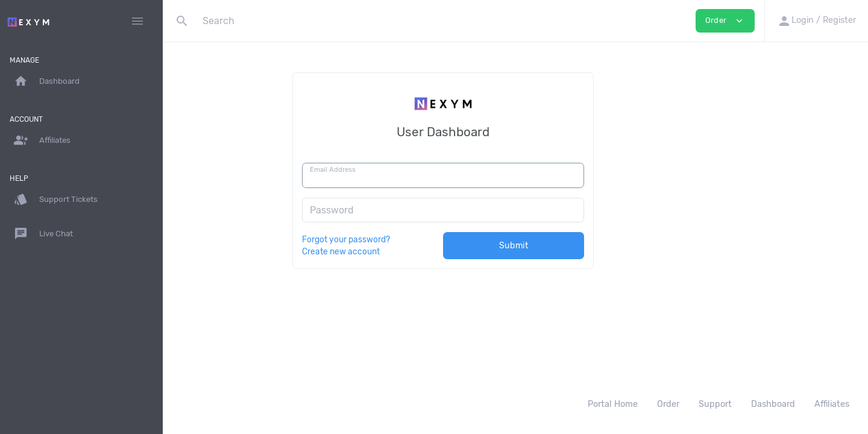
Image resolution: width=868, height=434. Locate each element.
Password (404, 210)
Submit (586, 246)
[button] (816, 21)
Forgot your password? (418, 239)
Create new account (413, 251)
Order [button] (725, 21)
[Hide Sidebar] (137, 21)
